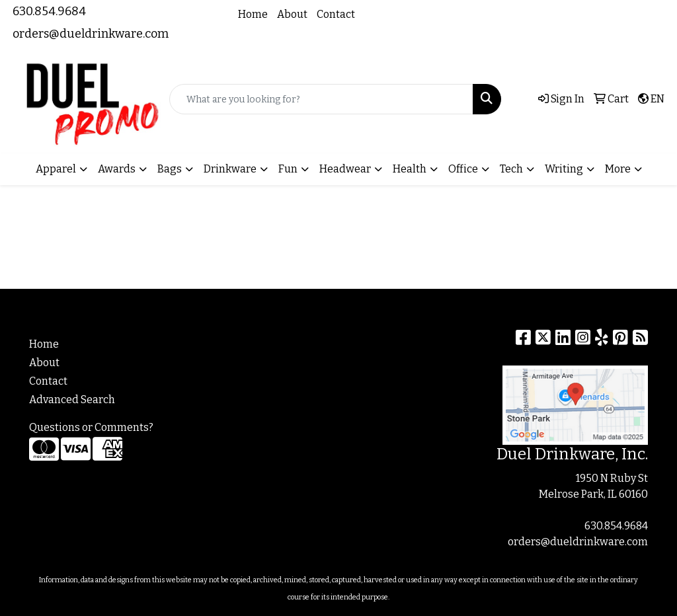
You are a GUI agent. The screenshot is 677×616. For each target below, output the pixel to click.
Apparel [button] (56, 169)
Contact (336, 14)
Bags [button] (170, 169)
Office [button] (463, 169)
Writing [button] (564, 169)
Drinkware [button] (230, 169)
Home (253, 14)
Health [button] (410, 169)
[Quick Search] (321, 99)
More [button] (618, 169)
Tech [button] (511, 169)
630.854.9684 (49, 11)
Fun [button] (288, 169)
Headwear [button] (345, 169)
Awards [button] (117, 169)
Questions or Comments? (91, 427)
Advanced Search (72, 400)
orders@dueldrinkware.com (91, 34)
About (292, 14)
